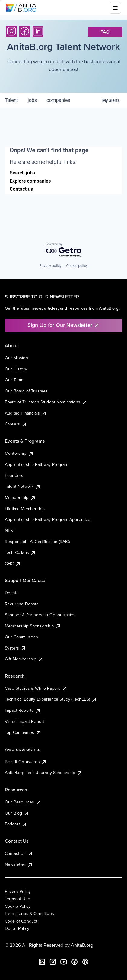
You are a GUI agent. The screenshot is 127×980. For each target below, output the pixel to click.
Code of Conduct (21, 921)
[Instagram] (11, 31)
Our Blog (17, 813)
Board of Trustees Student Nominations (46, 402)
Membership (20, 497)
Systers (16, 648)
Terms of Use (17, 899)
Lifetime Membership (25, 509)
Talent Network (23, 486)
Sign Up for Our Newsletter (63, 325)
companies (58, 100)
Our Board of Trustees (26, 391)
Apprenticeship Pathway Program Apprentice (48, 519)
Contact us (21, 189)
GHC (13, 564)
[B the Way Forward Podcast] (85, 962)
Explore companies (30, 181)
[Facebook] (25, 31)
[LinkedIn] (38, 31)
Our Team (14, 380)
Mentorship (19, 453)
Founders (14, 475)
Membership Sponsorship (33, 626)
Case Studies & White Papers (36, 688)
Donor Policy (17, 928)
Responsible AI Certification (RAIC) (37, 542)
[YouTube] (64, 962)
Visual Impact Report (24, 721)
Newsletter (19, 864)
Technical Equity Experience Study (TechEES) (51, 699)
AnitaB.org (82, 945)
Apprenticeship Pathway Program (37, 464)
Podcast (16, 824)
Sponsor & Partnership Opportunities (40, 615)
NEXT (10, 530)
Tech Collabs (21, 552)
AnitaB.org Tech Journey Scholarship (44, 773)
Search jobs (22, 173)
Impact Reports (23, 710)
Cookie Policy (18, 906)
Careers (16, 424)
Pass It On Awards (26, 762)
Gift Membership (24, 659)
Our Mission (16, 358)
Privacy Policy (18, 891)
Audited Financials (26, 413)
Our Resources (23, 802)
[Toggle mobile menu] (115, 8)
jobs (32, 100)
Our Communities (21, 637)
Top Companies (23, 732)
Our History (16, 369)
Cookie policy (77, 266)
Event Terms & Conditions (29, 913)
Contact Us (19, 853)
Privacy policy (50, 266)
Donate (12, 593)
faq (105, 32)
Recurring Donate (22, 604)
